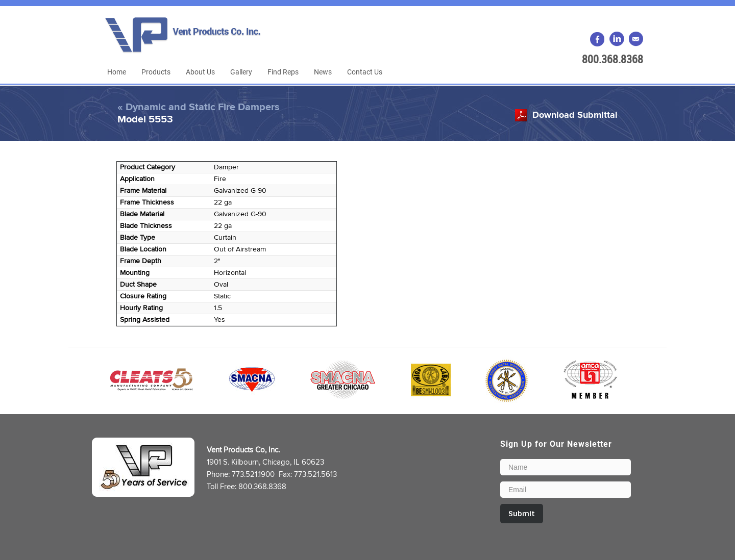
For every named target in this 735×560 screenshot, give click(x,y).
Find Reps (283, 72)
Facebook (598, 39)
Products (156, 72)
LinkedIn (617, 39)
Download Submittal (575, 115)
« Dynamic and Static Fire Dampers (199, 107)
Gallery (241, 72)
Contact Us (365, 72)
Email (635, 39)
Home (117, 72)
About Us (200, 72)
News (323, 72)
